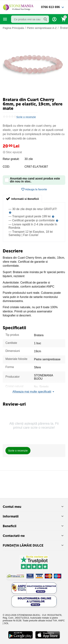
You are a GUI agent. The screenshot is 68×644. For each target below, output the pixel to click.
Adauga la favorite (34, 189)
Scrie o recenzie (26, 117)
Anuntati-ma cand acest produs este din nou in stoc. (32, 180)
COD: (6, 167)
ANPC (61, 621)
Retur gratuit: (11, 159)
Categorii (5, 19)
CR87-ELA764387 (36, 167)
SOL (6, 623)
